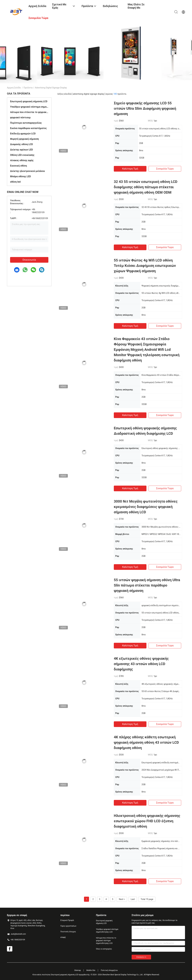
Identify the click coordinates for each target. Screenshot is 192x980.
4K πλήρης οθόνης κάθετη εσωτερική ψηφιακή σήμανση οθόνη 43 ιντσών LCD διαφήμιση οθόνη (146, 742)
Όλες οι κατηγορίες (104, 949)
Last (133, 899)
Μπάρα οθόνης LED (20, 176)
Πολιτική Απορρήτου (109, 970)
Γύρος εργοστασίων (68, 926)
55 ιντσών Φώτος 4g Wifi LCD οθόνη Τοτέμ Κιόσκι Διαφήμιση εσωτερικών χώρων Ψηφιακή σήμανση (145, 266)
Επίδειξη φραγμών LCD (23, 134)
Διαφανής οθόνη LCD (22, 144)
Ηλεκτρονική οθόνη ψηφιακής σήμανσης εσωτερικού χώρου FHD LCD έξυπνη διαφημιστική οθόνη (147, 821)
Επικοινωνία (29, 260)
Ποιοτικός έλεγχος (68, 932)
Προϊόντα (28, 88)
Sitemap (78, 970)
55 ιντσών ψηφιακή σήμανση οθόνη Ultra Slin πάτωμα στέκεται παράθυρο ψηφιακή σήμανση (147, 585)
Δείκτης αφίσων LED (22, 150)
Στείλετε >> (141, 957)
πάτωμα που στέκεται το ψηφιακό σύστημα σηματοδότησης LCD (29, 112)
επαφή (63, 937)
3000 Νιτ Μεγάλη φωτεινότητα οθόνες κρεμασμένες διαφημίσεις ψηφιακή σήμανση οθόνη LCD (146, 507)
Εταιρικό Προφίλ (67, 920)
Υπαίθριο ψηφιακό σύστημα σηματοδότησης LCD (29, 107)
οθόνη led (15, 182)
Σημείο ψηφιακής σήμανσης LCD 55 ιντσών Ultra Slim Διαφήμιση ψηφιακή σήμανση (145, 108)
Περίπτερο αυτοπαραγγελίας (26, 123)
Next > (122, 899)
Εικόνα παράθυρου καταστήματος (28, 128)
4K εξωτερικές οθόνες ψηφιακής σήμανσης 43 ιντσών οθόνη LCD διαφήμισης (141, 664)
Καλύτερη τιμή (130, 169)
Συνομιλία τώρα (165, 169)
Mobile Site (91, 970)
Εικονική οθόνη (18, 166)
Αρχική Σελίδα (14, 88)
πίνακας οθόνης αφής (22, 160)
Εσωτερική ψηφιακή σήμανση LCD (29, 101)
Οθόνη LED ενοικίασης (22, 155)
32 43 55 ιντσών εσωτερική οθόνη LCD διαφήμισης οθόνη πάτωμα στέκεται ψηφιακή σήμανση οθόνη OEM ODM (146, 187)
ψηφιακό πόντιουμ (20, 117)
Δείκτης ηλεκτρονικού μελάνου (27, 171)
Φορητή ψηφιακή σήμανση (24, 139)
